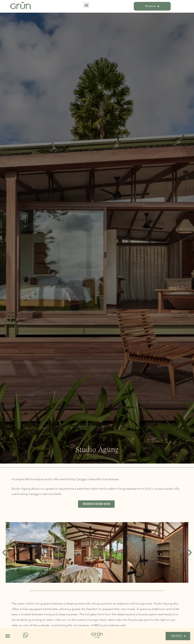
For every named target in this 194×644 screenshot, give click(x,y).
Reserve (152, 6)
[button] (86, 5)
